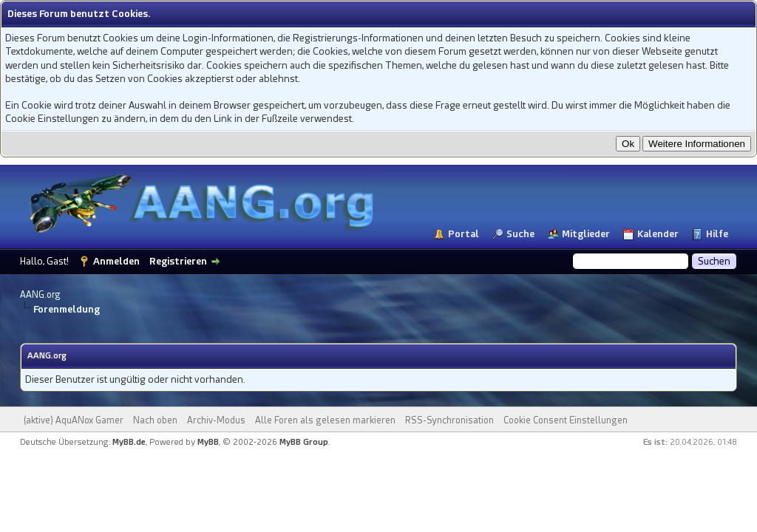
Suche (520, 234)
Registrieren (178, 261)
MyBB (208, 442)
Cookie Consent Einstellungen (566, 420)
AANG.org (40, 295)
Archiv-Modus (216, 420)
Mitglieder (586, 234)
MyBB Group (304, 442)
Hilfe (717, 234)
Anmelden (116, 261)
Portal (464, 234)
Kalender (658, 234)
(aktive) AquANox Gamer (74, 420)
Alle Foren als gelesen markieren (325, 420)
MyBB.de (129, 442)
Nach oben (155, 420)
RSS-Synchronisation (449, 420)
